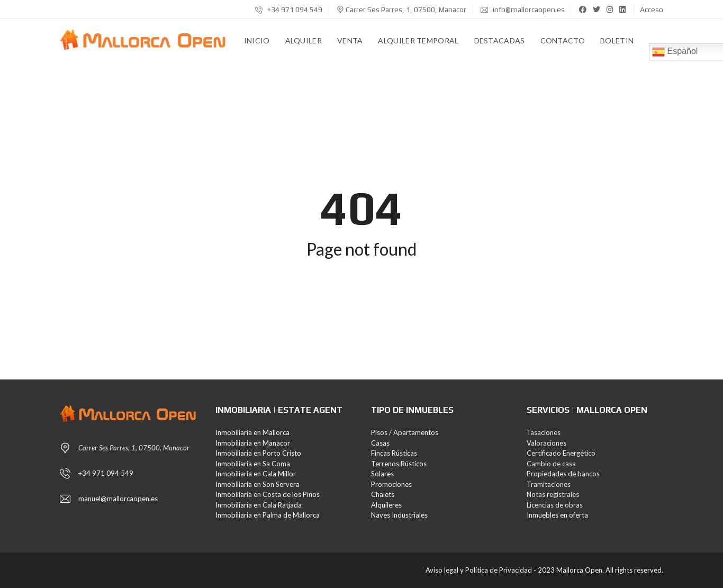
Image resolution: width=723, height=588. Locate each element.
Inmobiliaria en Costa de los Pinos (268, 494)
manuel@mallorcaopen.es (118, 499)
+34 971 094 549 (289, 10)
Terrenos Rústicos (399, 464)
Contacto (563, 40)
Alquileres (386, 505)
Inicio (257, 40)
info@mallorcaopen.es (523, 10)
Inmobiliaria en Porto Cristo (258, 453)
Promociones (391, 484)
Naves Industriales (399, 515)
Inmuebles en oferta (557, 515)
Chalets (383, 494)
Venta (350, 40)
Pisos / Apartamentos (405, 432)
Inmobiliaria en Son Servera (257, 484)
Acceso (652, 10)
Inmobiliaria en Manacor (253, 443)
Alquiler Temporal (418, 40)
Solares (382, 474)
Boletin (617, 40)
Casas (380, 443)
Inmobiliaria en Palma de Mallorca (268, 515)
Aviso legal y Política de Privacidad (479, 570)
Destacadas (500, 40)
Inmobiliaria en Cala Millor (256, 474)
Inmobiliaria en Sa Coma (253, 464)
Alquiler (304, 40)
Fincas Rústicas (394, 453)
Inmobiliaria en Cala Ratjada (259, 505)
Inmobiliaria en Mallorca (252, 432)
